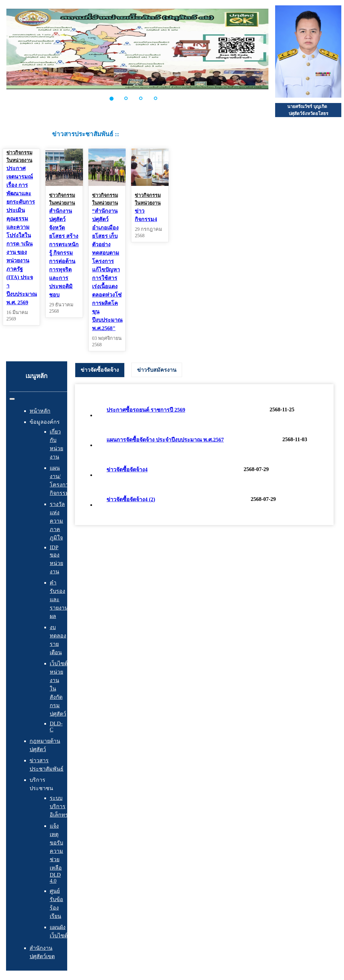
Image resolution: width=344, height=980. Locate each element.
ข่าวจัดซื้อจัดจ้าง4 (127, 470)
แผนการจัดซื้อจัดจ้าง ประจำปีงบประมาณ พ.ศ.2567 (165, 440)
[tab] (100, 370)
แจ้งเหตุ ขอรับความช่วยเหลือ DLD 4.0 (56, 853)
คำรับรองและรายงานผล (59, 599)
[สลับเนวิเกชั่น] (12, 399)
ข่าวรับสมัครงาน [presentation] (157, 370)
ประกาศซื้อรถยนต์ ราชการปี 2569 (146, 410)
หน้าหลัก (40, 411)
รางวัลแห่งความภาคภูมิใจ (57, 521)
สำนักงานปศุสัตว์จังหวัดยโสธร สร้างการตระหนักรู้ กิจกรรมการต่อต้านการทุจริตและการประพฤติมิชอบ (64, 253)
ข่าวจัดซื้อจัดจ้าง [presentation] (100, 370)
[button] (115, 98)
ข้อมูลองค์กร (45, 422)
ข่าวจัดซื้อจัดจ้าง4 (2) (131, 499)
